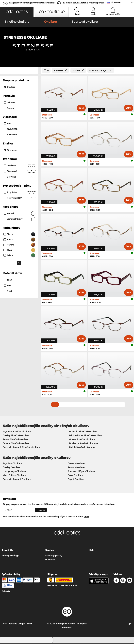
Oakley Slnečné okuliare (16, 436)
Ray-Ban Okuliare (12, 464)
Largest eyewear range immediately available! (32, 3)
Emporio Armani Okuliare (17, 480)
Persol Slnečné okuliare (16, 440)
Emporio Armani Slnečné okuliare (21, 448)
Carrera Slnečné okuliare (16, 444)
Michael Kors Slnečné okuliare (86, 436)
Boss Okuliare (75, 476)
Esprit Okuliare (76, 480)
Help (92, 551)
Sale (7, 124)
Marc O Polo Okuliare (14, 476)
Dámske (9, 103)
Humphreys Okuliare (14, 472)
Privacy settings (10, 556)
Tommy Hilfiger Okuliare (81, 472)
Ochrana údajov (17, 624)
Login (93, 14)
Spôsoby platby (54, 556)
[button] (17, 12)
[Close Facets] (19, 71)
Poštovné (50, 560)
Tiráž (29, 624)
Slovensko (116, 2)
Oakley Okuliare (11, 468)
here (86, 517)
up (130, 624)
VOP (4, 624)
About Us (7, 551)
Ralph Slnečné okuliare (82, 448)
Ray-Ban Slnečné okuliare (17, 432)
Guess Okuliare (76, 464)
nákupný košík (113, 14)
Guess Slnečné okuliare (82, 440)
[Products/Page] (101, 71)
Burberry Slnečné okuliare (83, 444)
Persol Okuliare (76, 468)
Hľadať (77, 14)
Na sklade (10, 135)
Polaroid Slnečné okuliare (83, 432)
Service (50, 551)
